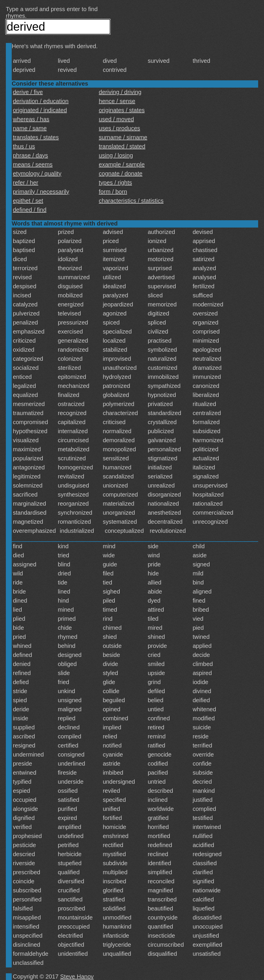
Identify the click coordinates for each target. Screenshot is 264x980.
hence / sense (117, 101)
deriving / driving (120, 92)
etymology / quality (37, 174)
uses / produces (120, 128)
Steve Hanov (77, 976)
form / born (113, 192)
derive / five (28, 92)
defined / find (30, 210)
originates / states (122, 110)
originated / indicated (40, 110)
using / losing (116, 155)
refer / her (26, 183)
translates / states (36, 137)
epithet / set (28, 201)
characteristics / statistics (131, 201)
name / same (30, 128)
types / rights (115, 183)
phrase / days (30, 155)
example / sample (122, 164)
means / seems (33, 164)
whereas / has (31, 119)
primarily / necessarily (41, 192)
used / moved (116, 119)
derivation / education (41, 101)
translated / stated (122, 146)
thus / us (24, 146)
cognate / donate (121, 174)
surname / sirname (123, 137)
